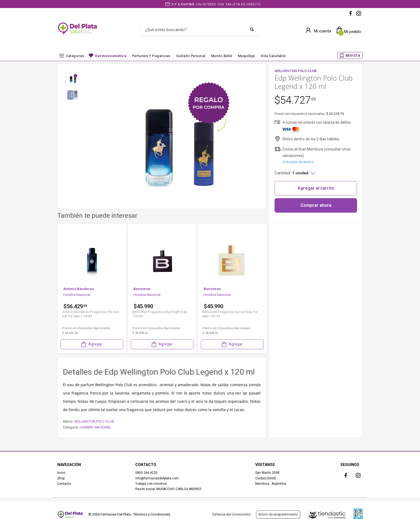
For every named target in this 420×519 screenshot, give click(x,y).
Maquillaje (246, 56)
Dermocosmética (111, 56)
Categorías (75, 56)
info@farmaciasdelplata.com (157, 478)
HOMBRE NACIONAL (95, 427)
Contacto (64, 484)
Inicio (61, 473)
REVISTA (353, 56)
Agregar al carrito (316, 188)
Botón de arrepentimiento (278, 514)
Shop (61, 478)
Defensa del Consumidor (231, 514)
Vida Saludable (273, 56)
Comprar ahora (316, 205)
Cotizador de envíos (298, 162)
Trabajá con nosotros (151, 484)
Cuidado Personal (191, 56)
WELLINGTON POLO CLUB (94, 421)
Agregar (91, 344)
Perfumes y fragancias (151, 56)
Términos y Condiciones (152, 514)
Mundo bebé (222, 56)
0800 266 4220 (146, 473)
